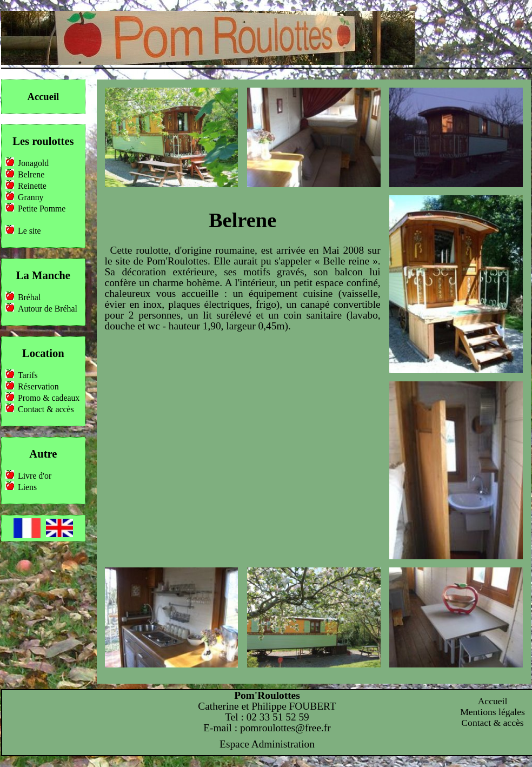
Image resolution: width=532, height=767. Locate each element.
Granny (31, 197)
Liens (27, 487)
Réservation (38, 386)
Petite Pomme (42, 209)
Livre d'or (35, 476)
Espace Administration (267, 744)
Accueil (44, 97)
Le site (29, 231)
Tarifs (28, 375)
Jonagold (33, 163)
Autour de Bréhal (48, 309)
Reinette (32, 186)
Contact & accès (46, 409)
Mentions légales (493, 712)
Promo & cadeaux (49, 398)
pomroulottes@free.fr (285, 728)
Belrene (31, 174)
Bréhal (29, 297)
